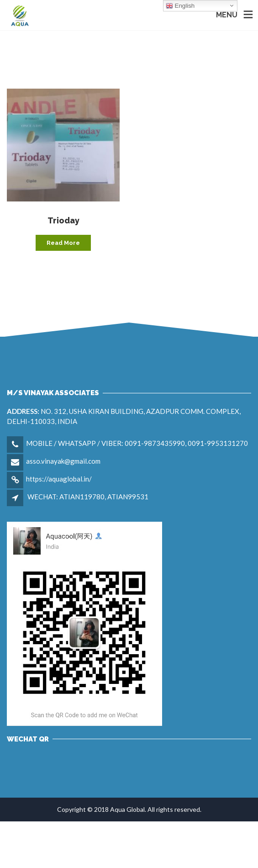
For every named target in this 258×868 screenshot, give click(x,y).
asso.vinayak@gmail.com (63, 461)
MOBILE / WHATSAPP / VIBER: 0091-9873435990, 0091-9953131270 (137, 443)
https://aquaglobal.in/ (59, 479)
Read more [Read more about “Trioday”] (63, 243)
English (180, 6)
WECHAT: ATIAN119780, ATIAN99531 (88, 497)
